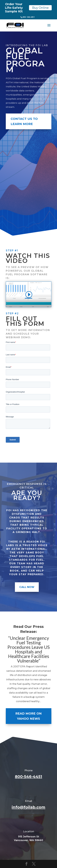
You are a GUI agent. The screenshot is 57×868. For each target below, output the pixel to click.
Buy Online (40, 8)
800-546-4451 (28, 777)
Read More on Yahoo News (28, 716)
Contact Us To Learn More (24, 121)
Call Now (27, 587)
